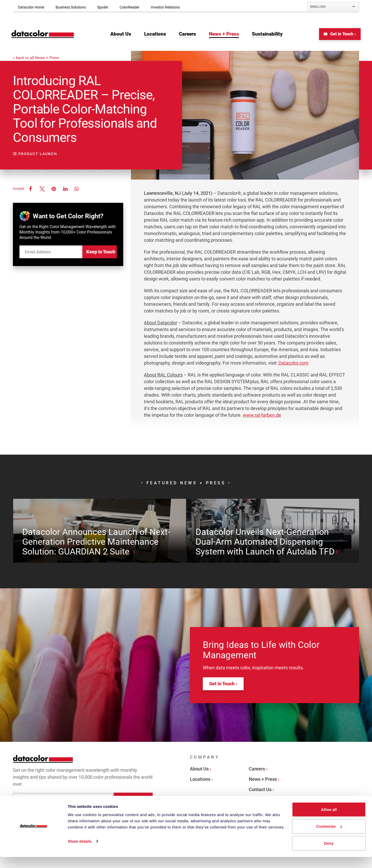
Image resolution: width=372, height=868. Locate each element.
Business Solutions (71, 7)
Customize (329, 837)
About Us (199, 788)
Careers (257, 788)
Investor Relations (165, 7)
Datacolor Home (31, 7)
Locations (200, 798)
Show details (80, 852)
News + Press (263, 798)
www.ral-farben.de (262, 416)
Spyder (103, 7)
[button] (30, 190)
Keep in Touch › (102, 253)
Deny (329, 854)
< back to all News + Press (36, 57)
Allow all (329, 820)
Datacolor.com (293, 364)
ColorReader (130, 7)
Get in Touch (337, 35)
